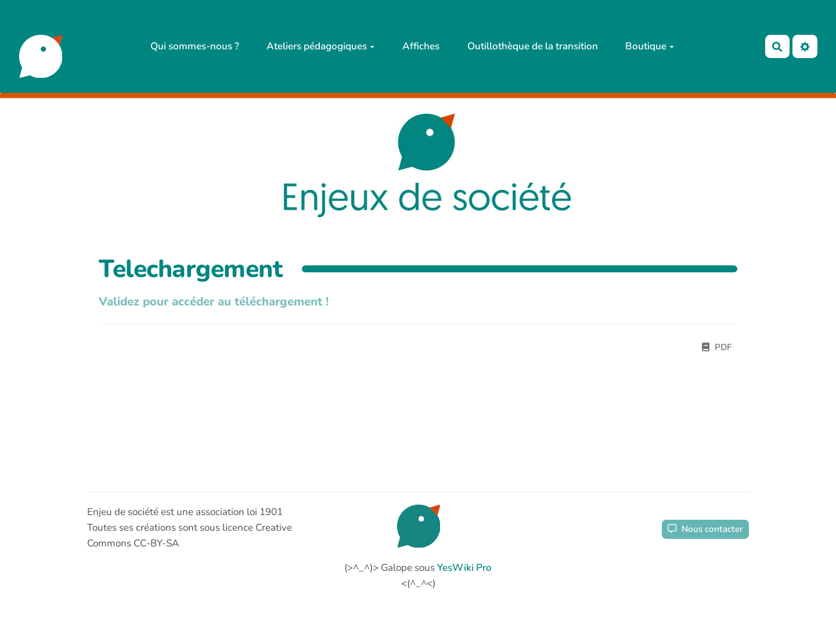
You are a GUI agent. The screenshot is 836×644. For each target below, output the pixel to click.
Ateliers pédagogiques (320, 46)
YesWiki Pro (464, 568)
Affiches (421, 46)
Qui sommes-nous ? (195, 46)
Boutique (650, 46)
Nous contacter (705, 529)
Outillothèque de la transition (533, 46)
